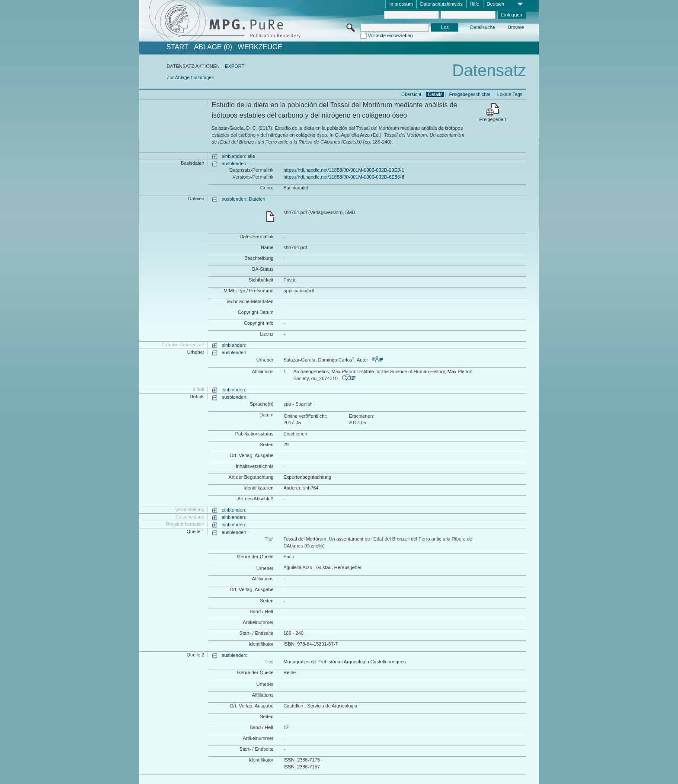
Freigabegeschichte (470, 94)
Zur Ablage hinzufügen (190, 77)
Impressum (401, 4)
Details (435, 94)
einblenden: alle (238, 156)
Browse (516, 27)
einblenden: (234, 345)
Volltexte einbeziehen (390, 35)
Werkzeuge (260, 47)
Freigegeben (493, 119)
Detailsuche (482, 27)
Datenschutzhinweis (441, 4)
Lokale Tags (510, 94)
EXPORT (235, 66)
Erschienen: (361, 416)
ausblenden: (235, 163)
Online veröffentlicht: (305, 416)
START (177, 47)
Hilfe (475, 4)
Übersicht (411, 94)
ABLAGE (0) (213, 47)
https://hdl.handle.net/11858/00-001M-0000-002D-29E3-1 (344, 170)
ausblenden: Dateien (244, 199)
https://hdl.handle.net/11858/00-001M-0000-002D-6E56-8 (344, 177)
